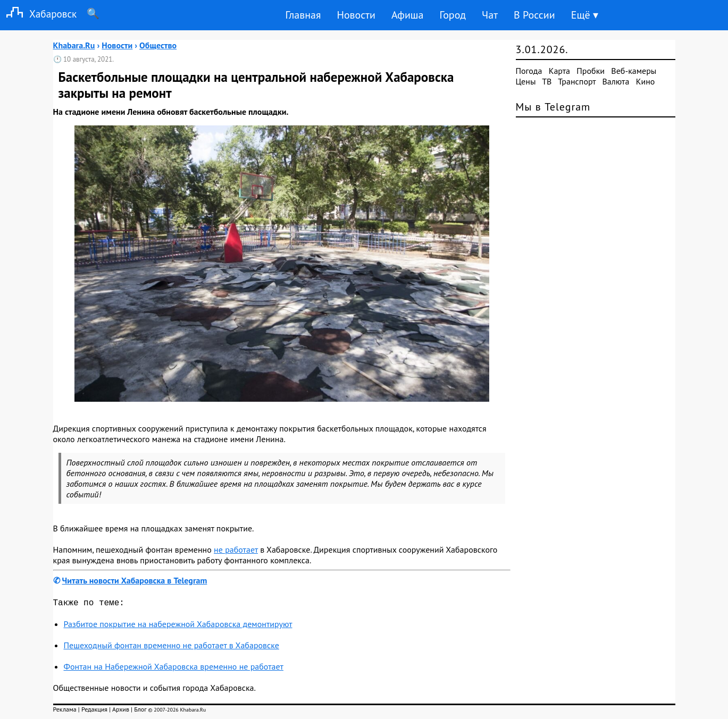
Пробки (591, 71)
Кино (646, 81)
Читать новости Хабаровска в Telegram (135, 580)
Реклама (65, 711)
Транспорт (577, 81)
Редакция (94, 711)
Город (453, 15)
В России (534, 15)
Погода (529, 71)
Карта (559, 71)
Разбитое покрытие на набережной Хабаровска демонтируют (178, 626)
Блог (140, 711)
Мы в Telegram (553, 107)
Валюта (616, 81)
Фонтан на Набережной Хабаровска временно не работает (174, 669)
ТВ (547, 81)
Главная (303, 15)
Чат (490, 15)
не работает (236, 549)
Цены (526, 81)
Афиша (408, 15)
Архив (121, 711)
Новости (356, 15)
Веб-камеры (634, 71)
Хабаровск (38, 14)
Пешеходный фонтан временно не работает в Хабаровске (171, 647)
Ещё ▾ (585, 15)
